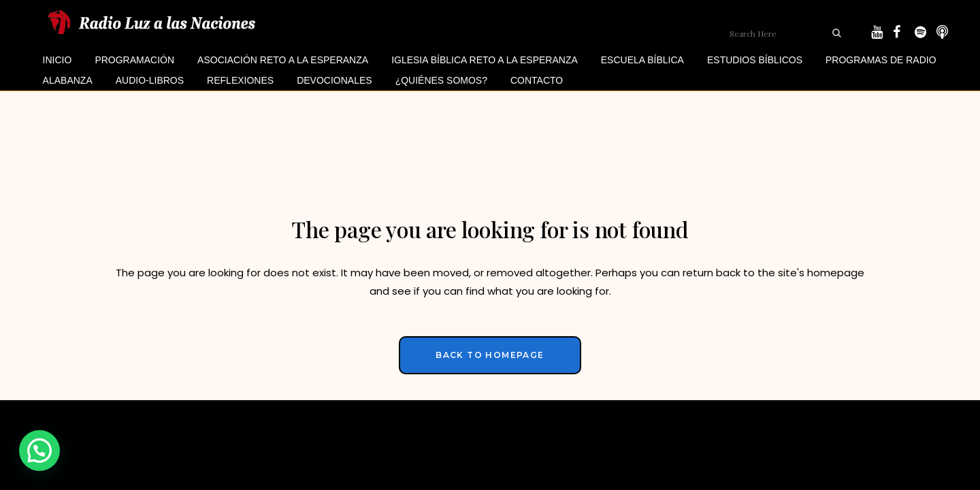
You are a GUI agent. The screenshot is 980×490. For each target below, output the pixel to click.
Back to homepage (490, 355)
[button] (39, 451)
